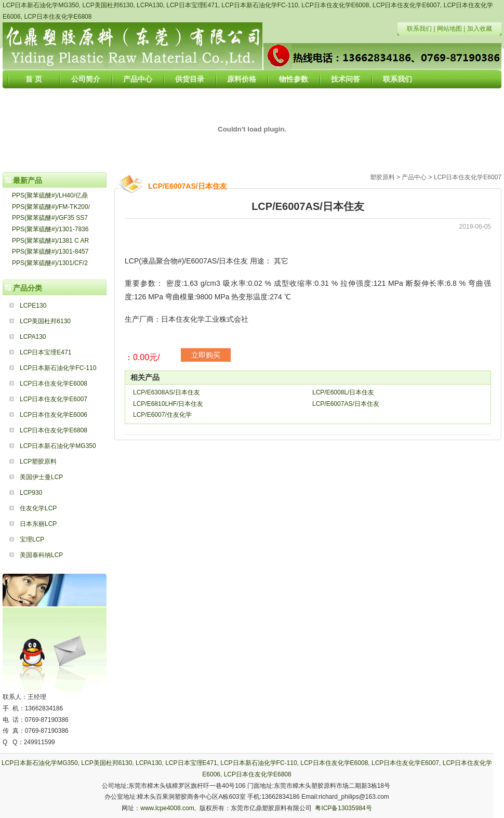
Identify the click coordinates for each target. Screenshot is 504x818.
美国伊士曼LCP (41, 477)
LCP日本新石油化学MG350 (41, 5)
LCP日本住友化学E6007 (406, 5)
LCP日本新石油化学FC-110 (260, 5)
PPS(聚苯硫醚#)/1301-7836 (50, 229)
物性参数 (294, 79)
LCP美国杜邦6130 (108, 5)
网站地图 (449, 29)
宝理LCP (32, 539)
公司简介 (86, 79)
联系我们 (419, 29)
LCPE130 (33, 306)
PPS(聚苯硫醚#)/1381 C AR (50, 241)
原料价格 (242, 79)
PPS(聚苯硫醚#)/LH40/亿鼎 (50, 195)
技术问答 (346, 79)
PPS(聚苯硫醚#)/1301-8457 (50, 252)
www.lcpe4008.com (167, 808)
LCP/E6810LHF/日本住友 (168, 404)
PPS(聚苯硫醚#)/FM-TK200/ (51, 207)
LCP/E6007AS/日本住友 (346, 404)
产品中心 (138, 79)
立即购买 (206, 355)
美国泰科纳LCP (41, 555)
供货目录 (190, 79)
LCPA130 (150, 5)
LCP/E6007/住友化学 (162, 415)
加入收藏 (480, 29)
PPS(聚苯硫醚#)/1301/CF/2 (50, 263)
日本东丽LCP (38, 524)
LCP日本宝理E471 (192, 5)
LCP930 (31, 493)
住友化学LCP (38, 508)
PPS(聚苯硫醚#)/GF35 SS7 (50, 218)
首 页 (34, 79)
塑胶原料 (382, 177)
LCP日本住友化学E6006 (54, 415)
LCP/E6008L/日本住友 (343, 392)
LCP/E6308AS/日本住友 (167, 392)
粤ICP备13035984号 (343, 808)
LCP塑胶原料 (38, 461)
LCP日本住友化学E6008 (335, 5)
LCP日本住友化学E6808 (58, 17)
